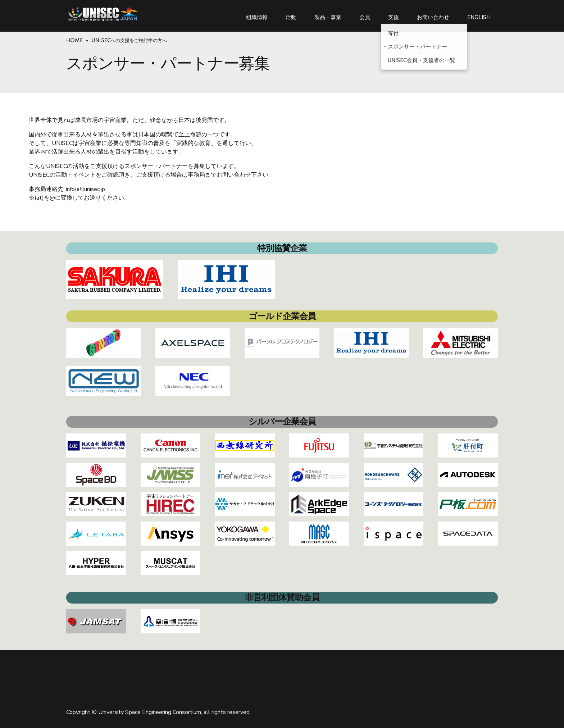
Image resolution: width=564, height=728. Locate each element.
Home (74, 41)
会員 (365, 14)
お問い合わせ (433, 14)
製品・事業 (328, 14)
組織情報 (257, 14)
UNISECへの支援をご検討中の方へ (129, 41)
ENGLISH (479, 14)
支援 (394, 14)
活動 (291, 14)
